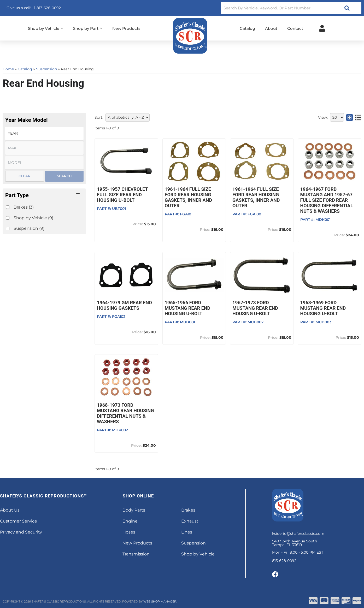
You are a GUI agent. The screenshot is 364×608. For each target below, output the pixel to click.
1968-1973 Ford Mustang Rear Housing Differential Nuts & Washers (125, 413)
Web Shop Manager (160, 601)
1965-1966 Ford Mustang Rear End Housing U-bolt (188, 308)
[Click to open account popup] (322, 28)
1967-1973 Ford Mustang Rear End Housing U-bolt (255, 308)
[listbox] (44, 133)
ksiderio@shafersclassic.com (298, 534)
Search (64, 176)
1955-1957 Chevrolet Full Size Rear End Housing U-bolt (122, 195)
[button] (291, 8)
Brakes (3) (24, 207)
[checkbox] (8, 207)
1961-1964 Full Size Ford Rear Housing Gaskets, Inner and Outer (188, 197)
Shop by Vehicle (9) (33, 218)
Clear (25, 176)
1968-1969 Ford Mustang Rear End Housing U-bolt (323, 308)
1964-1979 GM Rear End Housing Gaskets (124, 305)
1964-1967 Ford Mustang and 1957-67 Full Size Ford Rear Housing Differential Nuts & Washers (327, 200)
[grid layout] (350, 117)
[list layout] (358, 117)
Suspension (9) (29, 228)
